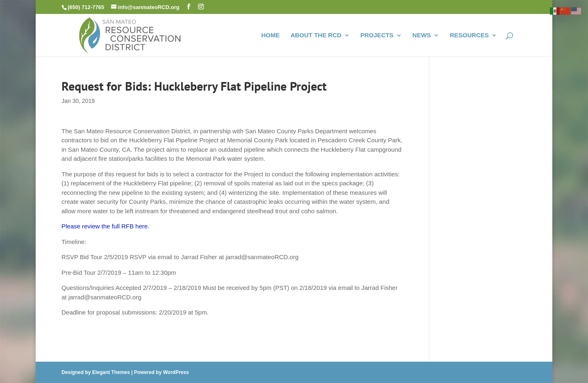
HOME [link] (270, 35)
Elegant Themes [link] (111, 372)
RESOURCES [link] (469, 35)
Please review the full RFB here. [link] (105, 226)
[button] (189, 7)
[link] (130, 34)
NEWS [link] (422, 35)
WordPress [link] (176, 372)
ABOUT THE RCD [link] (316, 35)
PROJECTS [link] (377, 35)
